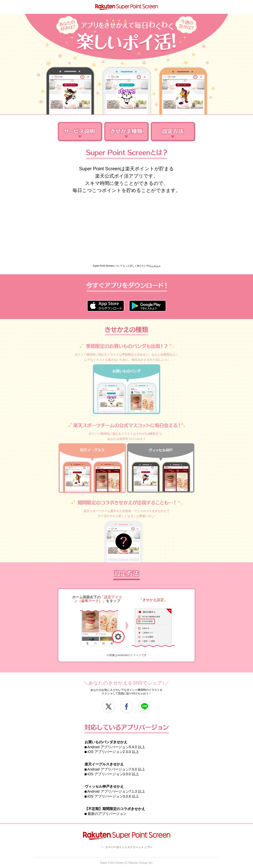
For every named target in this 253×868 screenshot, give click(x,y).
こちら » (156, 266)
